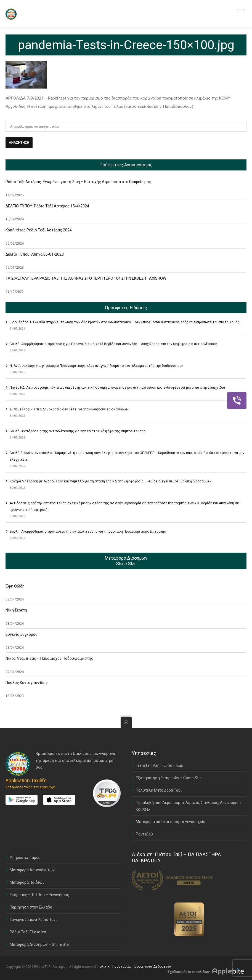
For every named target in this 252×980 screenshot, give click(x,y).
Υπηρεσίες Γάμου (25, 858)
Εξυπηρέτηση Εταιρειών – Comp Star (169, 778)
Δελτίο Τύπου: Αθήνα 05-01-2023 (35, 254)
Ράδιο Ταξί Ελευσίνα (28, 932)
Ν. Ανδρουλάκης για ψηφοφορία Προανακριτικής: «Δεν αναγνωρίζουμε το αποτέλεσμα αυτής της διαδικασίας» (96, 366)
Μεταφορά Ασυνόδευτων (32, 870)
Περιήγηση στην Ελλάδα (31, 907)
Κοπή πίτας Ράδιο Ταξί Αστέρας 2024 (39, 230)
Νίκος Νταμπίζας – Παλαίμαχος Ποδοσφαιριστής (49, 658)
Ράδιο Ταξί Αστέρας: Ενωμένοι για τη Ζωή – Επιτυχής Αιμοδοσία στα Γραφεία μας (78, 182)
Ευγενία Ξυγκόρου (22, 634)
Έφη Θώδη (15, 586)
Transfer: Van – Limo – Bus (159, 765)
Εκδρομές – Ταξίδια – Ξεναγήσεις (39, 895)
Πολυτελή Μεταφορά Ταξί (159, 790)
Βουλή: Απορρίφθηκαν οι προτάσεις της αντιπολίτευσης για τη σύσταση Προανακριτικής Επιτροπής (88, 532)
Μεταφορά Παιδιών (27, 882)
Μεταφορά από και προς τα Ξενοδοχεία (171, 822)
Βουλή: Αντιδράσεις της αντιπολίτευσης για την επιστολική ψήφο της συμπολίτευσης (78, 431)
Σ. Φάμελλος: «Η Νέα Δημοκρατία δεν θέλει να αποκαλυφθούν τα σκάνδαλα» (69, 409)
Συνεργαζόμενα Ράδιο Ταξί (33, 920)
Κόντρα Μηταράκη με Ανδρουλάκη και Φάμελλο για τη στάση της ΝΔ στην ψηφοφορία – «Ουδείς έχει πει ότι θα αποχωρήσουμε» (110, 481)
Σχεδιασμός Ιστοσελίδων (189, 972)
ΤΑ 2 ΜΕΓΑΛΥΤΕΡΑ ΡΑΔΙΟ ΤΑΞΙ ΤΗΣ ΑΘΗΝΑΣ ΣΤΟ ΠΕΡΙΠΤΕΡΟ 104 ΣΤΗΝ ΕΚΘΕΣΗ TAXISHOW (86, 278)
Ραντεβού (144, 834)
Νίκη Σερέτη (16, 610)
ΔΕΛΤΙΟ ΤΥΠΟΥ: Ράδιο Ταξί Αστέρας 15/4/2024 (47, 206)
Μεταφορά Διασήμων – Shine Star (40, 944)
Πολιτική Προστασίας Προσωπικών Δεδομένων (135, 966)
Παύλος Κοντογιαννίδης (27, 683)
